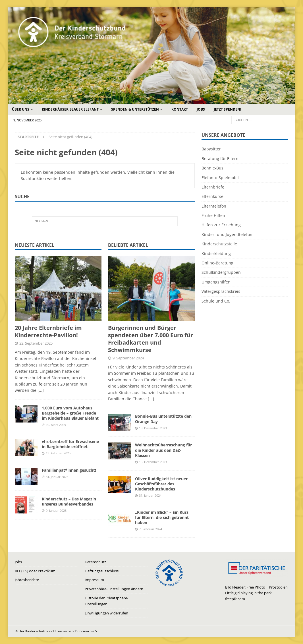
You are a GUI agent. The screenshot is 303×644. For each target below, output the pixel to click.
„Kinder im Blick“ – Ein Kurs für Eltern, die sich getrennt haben (162, 517)
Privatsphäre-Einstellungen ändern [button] (114, 589)
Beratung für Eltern (220, 159)
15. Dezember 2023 (153, 462)
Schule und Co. (216, 301)
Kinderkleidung (216, 253)
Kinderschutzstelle (219, 244)
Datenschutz (95, 562)
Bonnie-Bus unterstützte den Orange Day (163, 419)
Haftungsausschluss (102, 571)
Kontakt (180, 109)
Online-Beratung (217, 263)
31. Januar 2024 (150, 495)
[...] (41, 390)
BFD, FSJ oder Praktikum (35, 571)
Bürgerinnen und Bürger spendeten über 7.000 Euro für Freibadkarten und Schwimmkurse (151, 339)
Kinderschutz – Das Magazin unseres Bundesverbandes (69, 501)
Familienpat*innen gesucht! (69, 470)
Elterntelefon (214, 206)
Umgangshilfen (216, 282)
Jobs (201, 109)
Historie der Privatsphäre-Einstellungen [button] (106, 601)
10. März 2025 (56, 425)
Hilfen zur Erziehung (221, 225)
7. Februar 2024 (151, 529)
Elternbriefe (213, 187)
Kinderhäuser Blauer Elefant (70, 109)
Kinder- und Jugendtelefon (227, 234)
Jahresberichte (27, 580)
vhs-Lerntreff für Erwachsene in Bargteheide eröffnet (70, 444)
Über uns (21, 109)
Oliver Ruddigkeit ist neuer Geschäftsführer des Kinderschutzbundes (161, 484)
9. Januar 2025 (56, 511)
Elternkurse (212, 196)
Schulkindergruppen (221, 272)
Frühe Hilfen (213, 215)
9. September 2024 (128, 358)
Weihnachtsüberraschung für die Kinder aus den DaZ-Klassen (163, 450)
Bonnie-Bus (212, 168)
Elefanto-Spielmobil (220, 178)
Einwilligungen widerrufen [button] (106, 613)
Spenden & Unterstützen (135, 109)
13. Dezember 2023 (153, 428)
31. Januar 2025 (57, 477)
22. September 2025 (36, 343)
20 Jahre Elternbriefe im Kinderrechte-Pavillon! (48, 331)
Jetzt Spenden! (227, 109)
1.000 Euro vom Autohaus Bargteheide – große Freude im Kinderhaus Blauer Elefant (70, 413)
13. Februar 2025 (58, 453)
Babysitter (211, 149)
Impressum (94, 580)
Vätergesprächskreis (221, 291)
